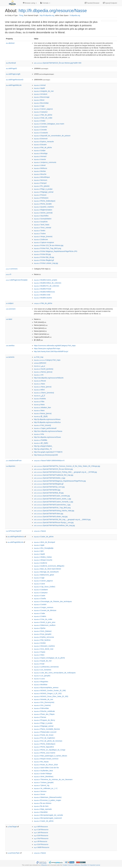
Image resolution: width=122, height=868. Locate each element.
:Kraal (39, 664)
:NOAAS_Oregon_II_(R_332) (48, 693)
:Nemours (41, 180)
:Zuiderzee (41, 239)
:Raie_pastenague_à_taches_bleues (51, 756)
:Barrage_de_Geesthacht (46, 572)
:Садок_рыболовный (45, 428)
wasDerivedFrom (14, 461)
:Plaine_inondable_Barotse (47, 729)
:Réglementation (43, 210)
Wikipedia (44, 865)
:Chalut (40, 121)
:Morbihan (41, 685)
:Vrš (39, 375)
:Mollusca (41, 168)
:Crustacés (41, 133)
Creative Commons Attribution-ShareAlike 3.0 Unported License (81, 865)
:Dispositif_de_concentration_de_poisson (52, 136)
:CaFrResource (41, 830)
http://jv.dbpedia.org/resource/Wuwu (47, 419)
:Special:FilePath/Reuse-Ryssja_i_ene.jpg (54, 522)
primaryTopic (14, 853)
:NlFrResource (41, 827)
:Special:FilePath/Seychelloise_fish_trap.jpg (54, 525)
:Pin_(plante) (42, 186)
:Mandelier (41, 812)
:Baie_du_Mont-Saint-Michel (47, 569)
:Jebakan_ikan (42, 407)
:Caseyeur (41, 112)
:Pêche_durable (43, 204)
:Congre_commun (44, 607)
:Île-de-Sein (41, 806)
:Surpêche (41, 222)
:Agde (39, 545)
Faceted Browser (92, 3)
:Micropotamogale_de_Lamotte (48, 815)
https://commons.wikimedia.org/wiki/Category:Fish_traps (55, 346)
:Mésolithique (42, 177)
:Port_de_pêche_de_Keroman (48, 741)
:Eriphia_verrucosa (44, 637)
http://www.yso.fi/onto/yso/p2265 (46, 455)
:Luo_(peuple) (42, 676)
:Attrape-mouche (43, 560)
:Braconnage (42, 97)
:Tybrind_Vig (42, 785)
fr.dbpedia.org (75, 15)
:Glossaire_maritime (44, 646)
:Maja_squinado (43, 809)
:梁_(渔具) (41, 443)
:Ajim (39, 551)
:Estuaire (40, 145)
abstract (10, 43)
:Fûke (39, 402)
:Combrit (40, 604)
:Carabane (41, 590)
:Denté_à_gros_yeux (45, 622)
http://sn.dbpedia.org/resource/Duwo (47, 437)
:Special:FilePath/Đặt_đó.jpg (49, 493)
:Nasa (39, 405)
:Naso (39, 384)
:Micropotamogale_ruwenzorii (48, 818)
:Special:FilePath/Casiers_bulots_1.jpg (52, 499)
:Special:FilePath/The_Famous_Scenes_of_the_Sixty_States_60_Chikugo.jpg (67, 466)
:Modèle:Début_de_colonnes (48, 283)
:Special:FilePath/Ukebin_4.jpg (50, 478)
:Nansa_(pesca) (43, 372)
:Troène (40, 234)
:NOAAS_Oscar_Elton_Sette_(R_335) (51, 696)
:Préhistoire (41, 198)
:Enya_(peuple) (43, 634)
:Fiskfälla (41, 440)
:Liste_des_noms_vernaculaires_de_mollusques (55, 673)
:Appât (39, 88)
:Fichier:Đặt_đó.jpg (44, 257)
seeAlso (10, 346)
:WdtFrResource (42, 847)
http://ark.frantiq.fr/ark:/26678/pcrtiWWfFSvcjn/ (51, 351)
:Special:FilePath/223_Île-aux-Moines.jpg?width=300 (58, 63)
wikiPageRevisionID (15, 80)
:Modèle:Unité (42, 295)
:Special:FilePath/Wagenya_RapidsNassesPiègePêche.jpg (60, 481)
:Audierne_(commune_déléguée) (49, 566)
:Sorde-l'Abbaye (43, 774)
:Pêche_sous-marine (45, 753)
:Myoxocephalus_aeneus (46, 688)
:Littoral (40, 165)
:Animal (40, 85)
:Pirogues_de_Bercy (44, 720)
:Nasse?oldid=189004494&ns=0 (49, 461)
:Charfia (40, 599)
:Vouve (39, 794)
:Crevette (40, 130)
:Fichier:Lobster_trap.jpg (46, 263)
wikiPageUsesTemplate (17, 280)
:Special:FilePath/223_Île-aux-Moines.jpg (53, 469)
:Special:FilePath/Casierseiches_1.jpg (52, 505)
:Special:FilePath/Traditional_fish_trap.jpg (54, 475)
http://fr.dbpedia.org (47, 15)
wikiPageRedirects (16, 537)
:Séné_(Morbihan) (44, 777)
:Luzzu (39, 679)
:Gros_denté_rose (44, 649)
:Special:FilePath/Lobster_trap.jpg (51, 517)
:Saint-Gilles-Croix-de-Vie (46, 768)
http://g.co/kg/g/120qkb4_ (43, 446)
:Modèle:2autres (43, 298)
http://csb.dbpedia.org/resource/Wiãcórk (49, 378)
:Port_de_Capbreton (44, 738)
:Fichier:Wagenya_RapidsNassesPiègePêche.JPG (56, 251)
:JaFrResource (41, 833)
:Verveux (40, 791)
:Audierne (41, 563)
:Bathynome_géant (44, 575)
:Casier (40, 596)
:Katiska (40, 399)
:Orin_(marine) (42, 705)
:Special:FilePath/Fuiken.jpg (48, 514)
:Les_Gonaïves (43, 670)
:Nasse (40, 531)
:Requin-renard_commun (46, 759)
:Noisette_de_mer (44, 699)
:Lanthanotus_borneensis (46, 667)
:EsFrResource (41, 835)
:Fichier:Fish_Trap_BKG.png (47, 248)
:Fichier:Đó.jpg (42, 254)
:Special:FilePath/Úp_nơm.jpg (49, 487)
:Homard (40, 156)
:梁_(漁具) (41, 416)
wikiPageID (11, 68)
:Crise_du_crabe (43, 619)
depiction (11, 466)
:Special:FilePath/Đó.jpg (47, 490)
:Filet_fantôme (42, 640)
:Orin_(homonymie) (44, 702)
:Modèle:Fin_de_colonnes (47, 286)
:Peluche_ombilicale (44, 711)
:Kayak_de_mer (43, 661)
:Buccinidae (41, 103)
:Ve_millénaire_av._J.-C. (46, 788)
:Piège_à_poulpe (43, 189)
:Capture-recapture (44, 242)
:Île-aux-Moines (43, 803)
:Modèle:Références (44, 292)
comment (11, 309)
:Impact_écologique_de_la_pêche (49, 658)
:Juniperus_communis (45, 162)
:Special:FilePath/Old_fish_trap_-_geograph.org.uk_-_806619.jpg (62, 519)
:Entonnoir (41, 139)
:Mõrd (39, 390)
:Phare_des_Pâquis (44, 714)
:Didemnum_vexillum (45, 625)
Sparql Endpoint (110, 3)
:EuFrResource (41, 844)
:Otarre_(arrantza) (44, 393)
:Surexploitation (43, 219)
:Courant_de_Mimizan (45, 610)
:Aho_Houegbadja (44, 548)
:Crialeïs (40, 616)
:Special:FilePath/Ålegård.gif (49, 484)
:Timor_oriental (42, 228)
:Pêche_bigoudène (44, 747)
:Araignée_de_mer (44, 91)
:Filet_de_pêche (43, 115)
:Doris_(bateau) (43, 631)
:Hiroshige (41, 153)
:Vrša (39, 434)
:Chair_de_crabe (43, 118)
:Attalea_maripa (43, 557)
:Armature (41, 94)
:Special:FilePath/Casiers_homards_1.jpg (53, 502)
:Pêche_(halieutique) (45, 201)
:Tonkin (40, 231)
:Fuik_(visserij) (42, 425)
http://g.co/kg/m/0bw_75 (43, 449)
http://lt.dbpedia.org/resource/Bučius (47, 422)
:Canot (39, 584)
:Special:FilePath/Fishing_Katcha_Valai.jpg (54, 511)
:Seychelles (41, 216)
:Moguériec (41, 682)
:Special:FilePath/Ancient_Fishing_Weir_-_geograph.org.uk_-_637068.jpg (65, 472)
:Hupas (40, 652)
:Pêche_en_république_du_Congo (50, 750)
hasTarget (12, 827)
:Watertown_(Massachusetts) (48, 797)
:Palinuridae (41, 708)
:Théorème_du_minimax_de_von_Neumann (53, 779)
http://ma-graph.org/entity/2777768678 (48, 452)
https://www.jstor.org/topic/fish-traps (47, 349)
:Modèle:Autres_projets (46, 280)
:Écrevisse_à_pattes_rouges (47, 800)
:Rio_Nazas (41, 762)
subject (10, 303)
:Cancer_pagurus (43, 109)
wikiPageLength (13, 74)
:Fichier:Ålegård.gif (44, 260)
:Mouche (40, 174)
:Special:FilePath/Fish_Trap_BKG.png (52, 508)
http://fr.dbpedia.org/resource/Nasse (53, 11)
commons (12, 269)
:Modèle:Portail (43, 289)
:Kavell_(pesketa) (44, 369)
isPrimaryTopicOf (14, 531)
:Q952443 (40, 363)
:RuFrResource (41, 838)
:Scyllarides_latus (43, 771)
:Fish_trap (39, 357)
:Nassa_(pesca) (43, 413)
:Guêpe (40, 150)
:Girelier (40, 643)
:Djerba (40, 628)
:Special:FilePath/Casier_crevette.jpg (52, 496)
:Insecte (40, 159)
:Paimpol (40, 183)
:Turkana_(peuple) (44, 782)
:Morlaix (40, 171)
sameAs (10, 357)
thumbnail (11, 63)
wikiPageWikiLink (14, 85)
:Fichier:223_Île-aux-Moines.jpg (49, 245)
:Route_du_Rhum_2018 (46, 765)
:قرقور (39, 366)
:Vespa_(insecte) (43, 236)
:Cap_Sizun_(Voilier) (45, 587)
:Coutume (41, 127)
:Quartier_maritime (44, 207)
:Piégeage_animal (44, 192)
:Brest (39, 100)
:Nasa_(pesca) (43, 387)
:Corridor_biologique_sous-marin (49, 124)
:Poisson (40, 195)
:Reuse (40, 381)
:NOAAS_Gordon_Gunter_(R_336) (50, 690)
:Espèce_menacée (44, 142)
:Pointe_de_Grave (44, 735)
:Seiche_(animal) (43, 213)
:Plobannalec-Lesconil (45, 732)
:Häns (39, 655)
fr (9, 274)
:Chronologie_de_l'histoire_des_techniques (53, 601)
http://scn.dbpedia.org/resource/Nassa (48, 431)
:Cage (39, 106)
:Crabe (39, 613)
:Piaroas (40, 717)
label (9, 319)
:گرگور (39, 396)
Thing (21, 15)
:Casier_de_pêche (44, 537)
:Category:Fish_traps (47, 360)
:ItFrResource (41, 841)
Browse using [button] (30, 3)
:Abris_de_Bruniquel (44, 542)
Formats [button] (45, 3)
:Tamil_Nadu (42, 225)
